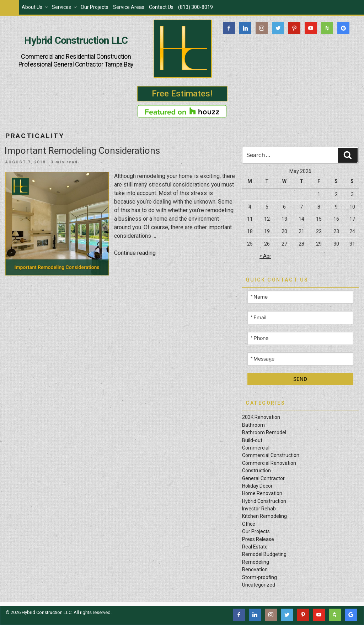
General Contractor (263, 478)
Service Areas (129, 7)
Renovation (255, 569)
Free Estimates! (182, 94)
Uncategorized (259, 585)
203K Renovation (261, 417)
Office (249, 524)
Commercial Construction (271, 455)
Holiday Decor (257, 486)
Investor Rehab (259, 509)
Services (65, 7)
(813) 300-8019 (196, 7)
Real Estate (255, 547)
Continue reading (135, 253)
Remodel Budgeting (264, 554)
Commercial (256, 448)
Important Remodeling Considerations (82, 151)
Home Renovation (262, 493)
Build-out (252, 440)
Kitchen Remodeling (264, 516)
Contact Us (161, 7)
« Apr (265, 256)
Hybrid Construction (264, 501)
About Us (35, 7)
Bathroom (253, 425)
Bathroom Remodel (264, 432)
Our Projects (95, 7)
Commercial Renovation (269, 463)
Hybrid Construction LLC (76, 41)
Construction (256, 471)
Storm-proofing (259, 577)
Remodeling (256, 562)
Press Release (258, 539)
